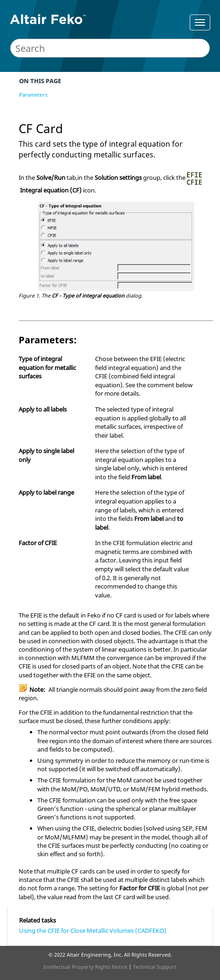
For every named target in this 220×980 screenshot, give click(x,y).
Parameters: (34, 95)
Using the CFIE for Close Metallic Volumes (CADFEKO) (93, 930)
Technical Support (155, 967)
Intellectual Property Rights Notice (85, 967)
